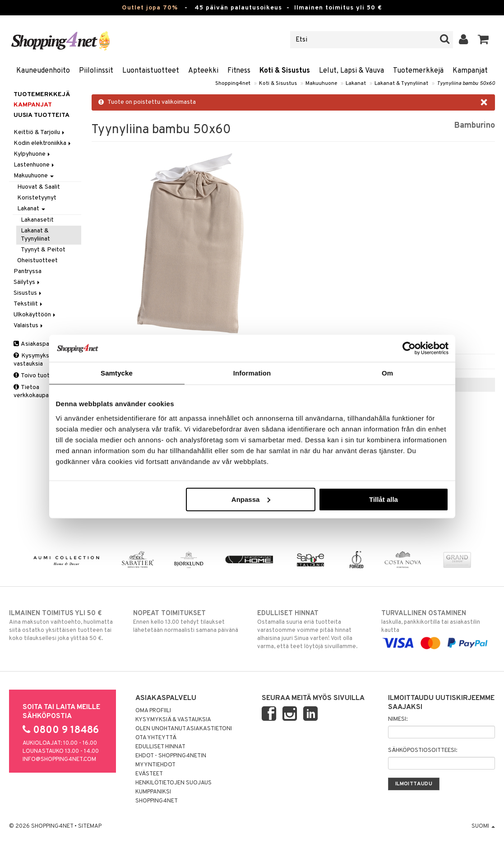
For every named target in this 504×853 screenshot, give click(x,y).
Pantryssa (28, 271)
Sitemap (90, 826)
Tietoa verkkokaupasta (36, 392)
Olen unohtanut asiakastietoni (184, 729)
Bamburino (474, 126)
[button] (483, 40)
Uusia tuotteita (42, 115)
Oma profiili (153, 711)
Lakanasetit (37, 220)
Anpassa (251, 499)
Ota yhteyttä (156, 738)
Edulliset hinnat (160, 747)
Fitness (239, 71)
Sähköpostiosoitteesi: (423, 751)
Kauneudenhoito (43, 71)
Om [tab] (387, 373)
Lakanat (356, 83)
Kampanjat (470, 71)
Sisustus (28, 293)
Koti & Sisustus (285, 71)
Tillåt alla (384, 499)
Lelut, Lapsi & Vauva (351, 71)
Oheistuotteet (37, 261)
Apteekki (203, 71)
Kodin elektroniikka (43, 143)
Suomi (483, 826)
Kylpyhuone (32, 154)
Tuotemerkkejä (418, 71)
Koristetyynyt (37, 198)
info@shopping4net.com (59, 760)
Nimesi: (398, 719)
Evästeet (149, 774)
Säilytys (27, 282)
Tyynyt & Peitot (43, 250)
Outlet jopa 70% (150, 8)
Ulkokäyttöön (35, 315)
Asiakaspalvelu (38, 344)
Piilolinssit (96, 71)
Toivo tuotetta (38, 376)
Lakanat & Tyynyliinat (401, 83)
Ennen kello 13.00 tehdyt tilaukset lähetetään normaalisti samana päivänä (190, 621)
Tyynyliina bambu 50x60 (466, 83)
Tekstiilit (29, 304)
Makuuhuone (321, 83)
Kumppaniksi (153, 792)
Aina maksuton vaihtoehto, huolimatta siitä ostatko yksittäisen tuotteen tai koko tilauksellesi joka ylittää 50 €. (66, 626)
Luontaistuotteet (151, 71)
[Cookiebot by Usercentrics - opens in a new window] (409, 348)
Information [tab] (252, 373)
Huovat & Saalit (39, 187)
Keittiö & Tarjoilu (40, 132)
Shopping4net (233, 83)
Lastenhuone (35, 165)
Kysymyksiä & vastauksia (37, 360)
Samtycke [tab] (117, 373)
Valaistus (29, 326)
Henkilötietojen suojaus (173, 783)
